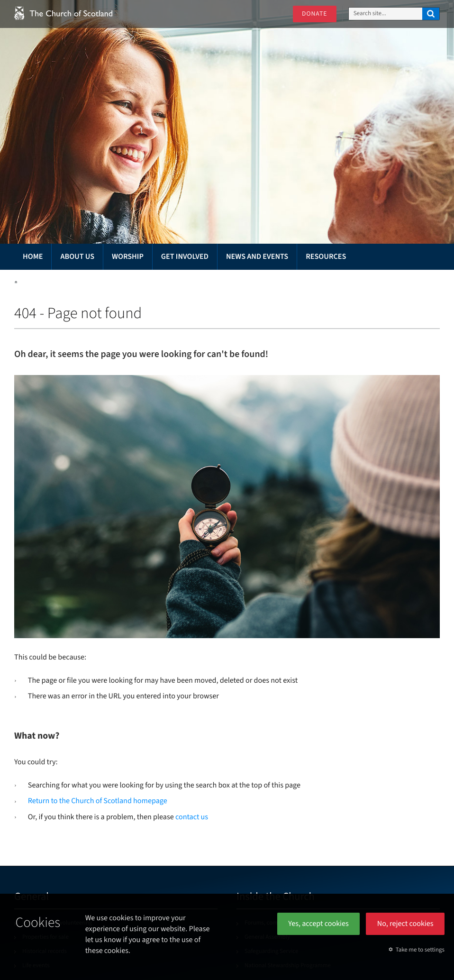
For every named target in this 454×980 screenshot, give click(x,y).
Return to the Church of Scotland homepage (98, 801)
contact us (192, 817)
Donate (314, 14)
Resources (326, 257)
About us (77, 257)
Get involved (185, 257)
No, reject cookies (405, 924)
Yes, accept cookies (318, 924)
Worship (128, 257)
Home (33, 257)
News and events (257, 257)
